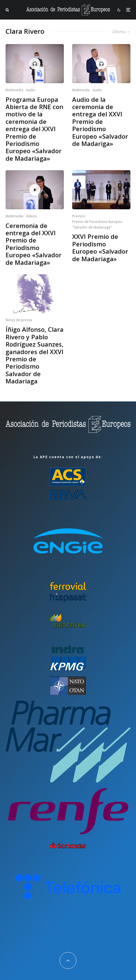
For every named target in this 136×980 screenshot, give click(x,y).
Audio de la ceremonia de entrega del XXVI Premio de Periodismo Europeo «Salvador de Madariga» (100, 122)
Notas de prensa (19, 320)
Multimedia (14, 90)
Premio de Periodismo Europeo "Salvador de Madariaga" (97, 224)
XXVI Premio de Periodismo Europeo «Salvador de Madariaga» (100, 248)
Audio (31, 90)
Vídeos (31, 216)
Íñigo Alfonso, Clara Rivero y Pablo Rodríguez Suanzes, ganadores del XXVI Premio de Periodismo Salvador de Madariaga (35, 355)
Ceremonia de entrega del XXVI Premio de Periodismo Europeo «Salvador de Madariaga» (34, 244)
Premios (79, 216)
